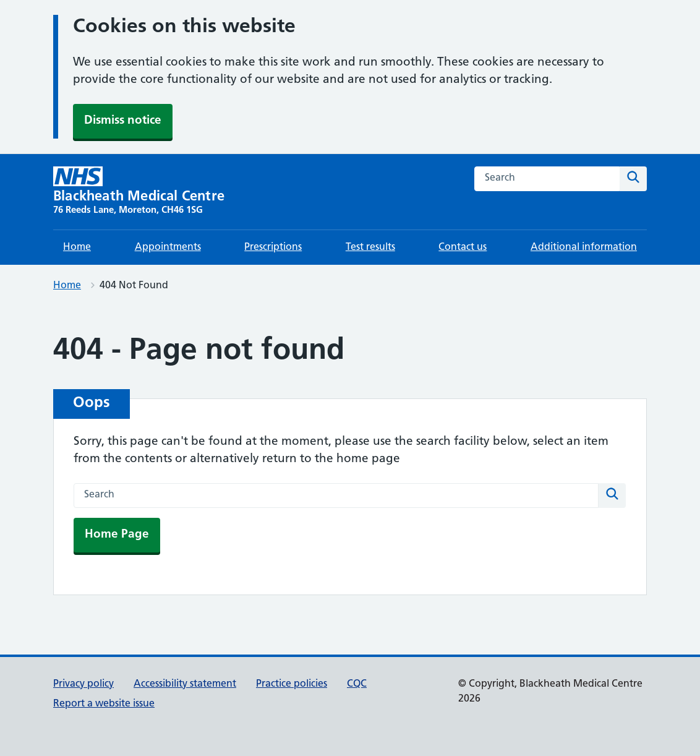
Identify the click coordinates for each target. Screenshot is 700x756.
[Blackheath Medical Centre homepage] (139, 192)
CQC (357, 684)
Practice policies (292, 684)
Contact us (463, 247)
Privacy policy (83, 684)
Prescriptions (273, 247)
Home (77, 247)
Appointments (168, 247)
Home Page (117, 535)
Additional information (584, 247)
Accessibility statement (185, 684)
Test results (370, 247)
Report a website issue (104, 704)
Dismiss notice (123, 121)
